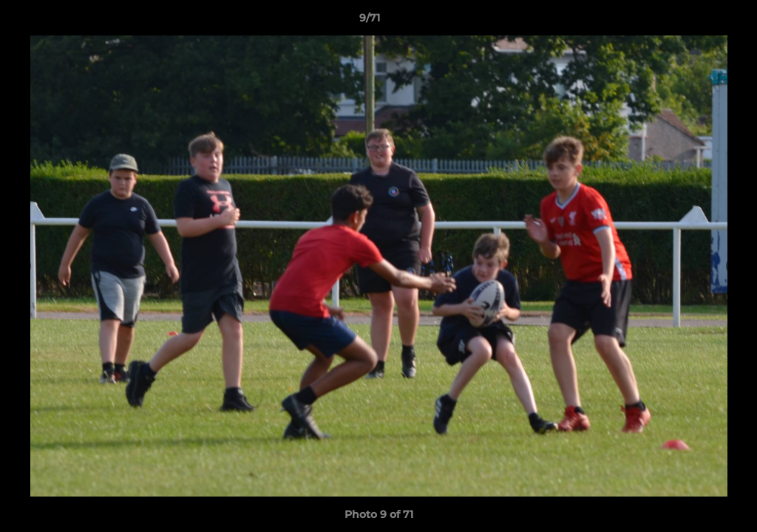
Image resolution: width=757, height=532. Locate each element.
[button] (695, 21)
